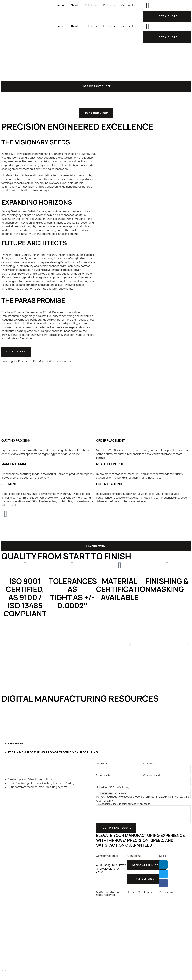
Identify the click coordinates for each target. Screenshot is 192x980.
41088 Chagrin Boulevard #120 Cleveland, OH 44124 (111, 875)
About (74, 5)
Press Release (16, 748)
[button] (130, 649)
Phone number (104, 780)
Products (109, 5)
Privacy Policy (167, 901)
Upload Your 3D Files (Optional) (113, 792)
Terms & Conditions (140, 901)
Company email (152, 780)
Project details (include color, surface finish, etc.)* (123, 809)
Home (60, 5)
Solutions (91, 5)
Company (149, 768)
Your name (102, 768)
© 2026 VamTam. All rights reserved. (108, 902)
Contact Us (129, 5)
